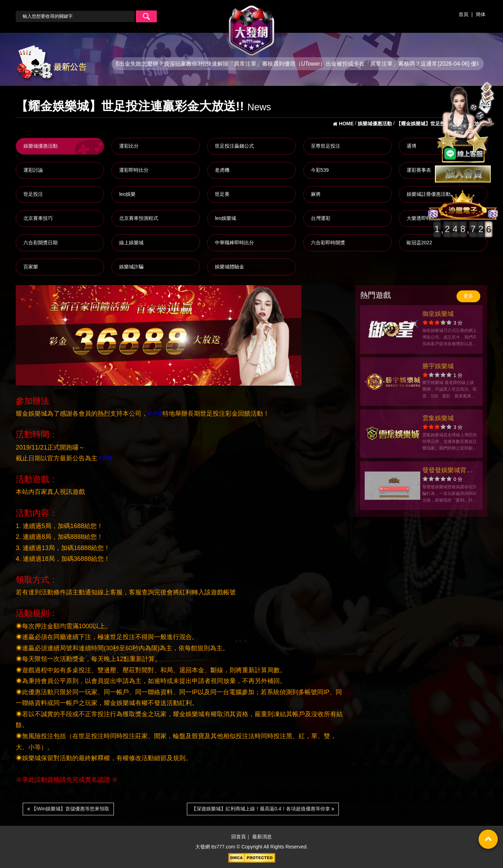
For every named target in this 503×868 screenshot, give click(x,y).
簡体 (481, 14)
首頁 (464, 14)
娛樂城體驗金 (229, 267)
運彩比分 (129, 146)
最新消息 (262, 837)
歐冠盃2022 (419, 243)
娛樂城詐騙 (131, 267)
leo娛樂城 (225, 218)
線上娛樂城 (131, 243)
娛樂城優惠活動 (41, 146)
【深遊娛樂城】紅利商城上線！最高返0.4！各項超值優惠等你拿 (263, 809)
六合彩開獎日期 (41, 243)
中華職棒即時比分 (234, 243)
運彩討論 (33, 170)
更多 (468, 296)
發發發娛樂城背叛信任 (447, 471)
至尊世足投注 (326, 146)
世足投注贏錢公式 (234, 146)
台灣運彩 (321, 218)
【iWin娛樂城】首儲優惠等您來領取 (68, 809)
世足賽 (222, 194)
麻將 (316, 194)
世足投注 (33, 194)
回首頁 (239, 837)
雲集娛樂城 (438, 418)
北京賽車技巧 (38, 218)
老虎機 (222, 170)
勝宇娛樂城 (438, 366)
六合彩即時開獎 (328, 243)
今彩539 (320, 170)
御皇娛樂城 (438, 314)
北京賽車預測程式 (139, 218)
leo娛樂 (127, 194)
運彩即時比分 (134, 170)
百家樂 (31, 267)
